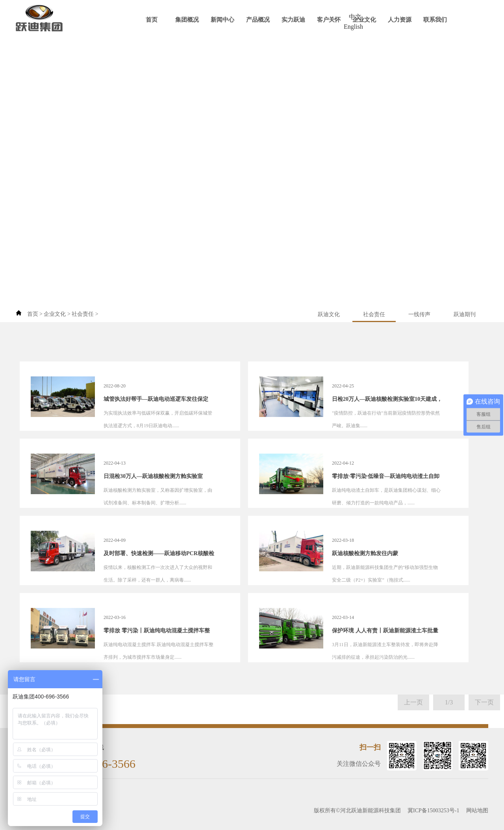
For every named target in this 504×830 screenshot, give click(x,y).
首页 (152, 20)
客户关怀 (329, 20)
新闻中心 (222, 20)
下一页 (484, 702)
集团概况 (187, 20)
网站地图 (477, 811)
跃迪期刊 (465, 314)
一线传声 (419, 314)
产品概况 (258, 20)
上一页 (413, 702)
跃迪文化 (329, 314)
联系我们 (435, 20)
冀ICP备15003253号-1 (433, 811)
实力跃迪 (293, 20)
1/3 (449, 702)
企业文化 (364, 20)
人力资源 (400, 20)
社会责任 (83, 314)
